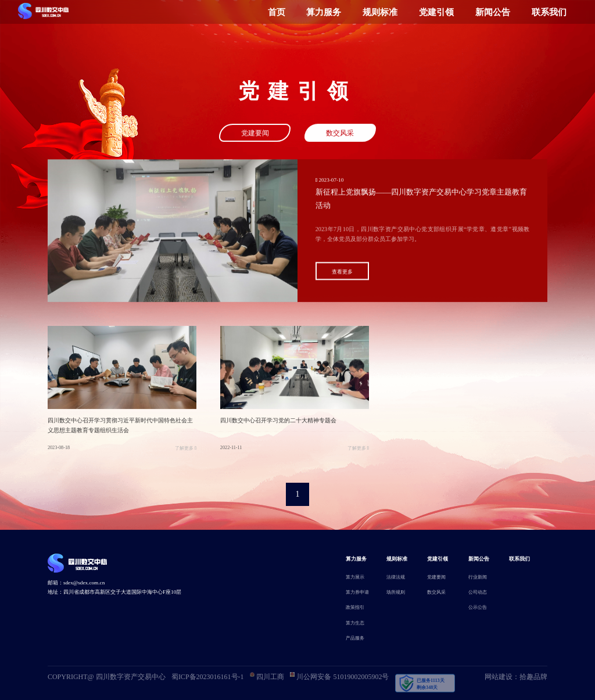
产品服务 (355, 638)
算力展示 (355, 577)
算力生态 (355, 623)
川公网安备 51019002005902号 (339, 676)
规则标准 (380, 12)
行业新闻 (478, 577)
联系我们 (549, 12)
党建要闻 (255, 134)
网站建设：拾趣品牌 (516, 677)
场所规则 (396, 592)
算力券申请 (357, 592)
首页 (277, 12)
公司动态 (478, 592)
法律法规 (396, 577)
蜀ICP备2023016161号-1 (208, 677)
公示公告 (478, 607)
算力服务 (324, 12)
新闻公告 (493, 12)
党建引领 (436, 12)
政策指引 (355, 607)
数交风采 (340, 134)
